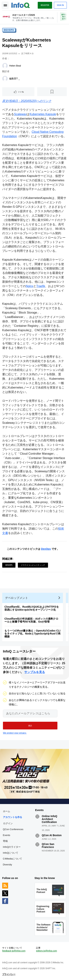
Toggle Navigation (5, 5)
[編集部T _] (5, 79)
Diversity (8, 865)
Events (7, 835)
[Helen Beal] (5, 66)
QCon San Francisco (48, 846)
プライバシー (9, 974)
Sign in (60, 5)
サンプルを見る (35, 672)
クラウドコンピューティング (33, 565)
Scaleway (20, 114)
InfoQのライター (12, 847)
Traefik (41, 286)
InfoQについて (11, 853)
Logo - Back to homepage (21, 5)
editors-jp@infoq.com (47, 951)
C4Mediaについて (13, 859)
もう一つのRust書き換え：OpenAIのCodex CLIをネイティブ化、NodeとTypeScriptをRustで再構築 (32, 634)
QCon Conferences (13, 829)
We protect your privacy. (15, 733)
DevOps (9, 30)
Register (45, 5)
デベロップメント (17, 598)
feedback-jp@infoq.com (14, 951)
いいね (21, 92)
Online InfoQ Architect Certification (49, 819)
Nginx (30, 286)
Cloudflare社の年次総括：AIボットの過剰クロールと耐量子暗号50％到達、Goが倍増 (31, 620)
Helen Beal (15, 66)
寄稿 (5, 841)
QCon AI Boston (52, 835)
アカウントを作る (13, 817)
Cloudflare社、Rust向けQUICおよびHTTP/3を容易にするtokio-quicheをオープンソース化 (32, 608)
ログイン (8, 823)
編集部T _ (15, 79)
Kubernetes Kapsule (43, 114)
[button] (30, 726)
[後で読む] (52, 92)
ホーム (7, 811)
